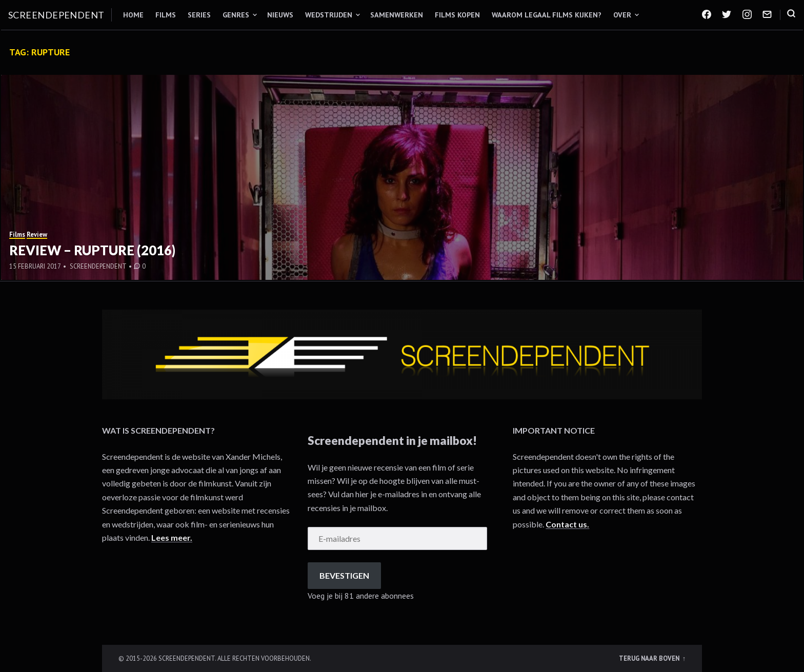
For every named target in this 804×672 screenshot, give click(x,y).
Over (622, 15)
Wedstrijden (329, 15)
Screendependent (56, 15)
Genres (236, 15)
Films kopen (457, 15)
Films (166, 15)
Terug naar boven (650, 658)
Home (133, 15)
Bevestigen (344, 575)
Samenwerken (397, 15)
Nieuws (280, 15)
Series (199, 15)
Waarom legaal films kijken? (547, 15)
